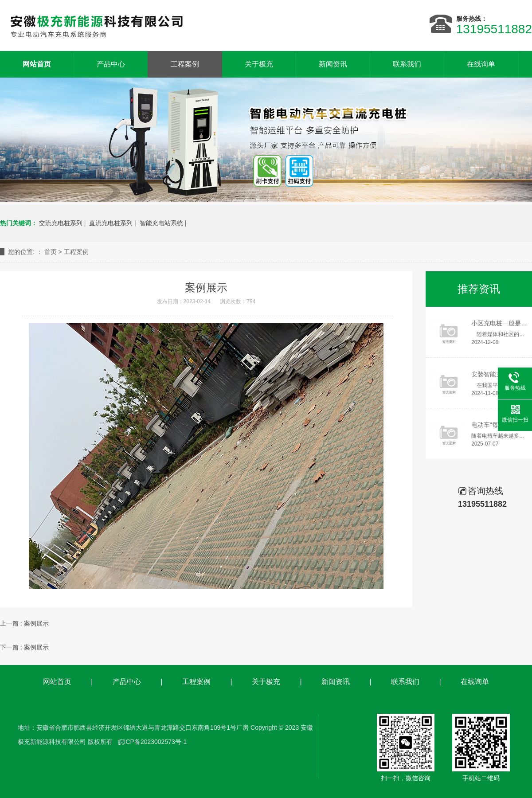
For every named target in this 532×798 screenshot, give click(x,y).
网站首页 (57, 682)
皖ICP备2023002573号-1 (153, 742)
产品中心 (111, 64)
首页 (51, 252)
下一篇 (24, 647)
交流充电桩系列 (61, 223)
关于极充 (259, 64)
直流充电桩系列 (111, 223)
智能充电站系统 (161, 223)
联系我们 (407, 64)
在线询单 (481, 64)
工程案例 (185, 64)
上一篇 (24, 623)
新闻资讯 (333, 64)
